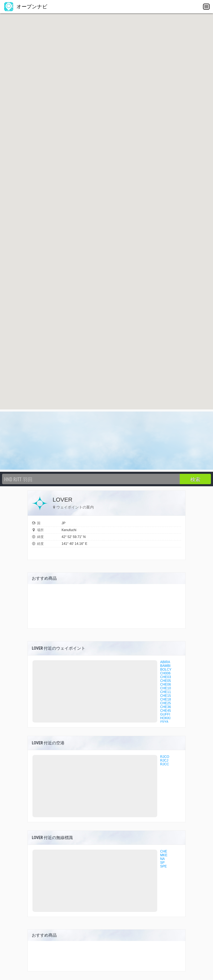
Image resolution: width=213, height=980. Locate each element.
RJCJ (164, 760)
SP (162, 863)
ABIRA (165, 662)
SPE (163, 866)
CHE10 (166, 688)
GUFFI (165, 714)
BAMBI (165, 666)
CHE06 (166, 684)
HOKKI (165, 718)
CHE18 (166, 699)
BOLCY (166, 669)
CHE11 (166, 692)
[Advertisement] (106, 441)
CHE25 (166, 703)
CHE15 (166, 696)
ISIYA (164, 722)
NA (162, 859)
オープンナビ (26, 7)
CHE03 (166, 677)
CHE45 (166, 711)
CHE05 (166, 681)
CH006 (165, 673)
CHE (164, 851)
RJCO (165, 757)
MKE (164, 855)
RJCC (165, 764)
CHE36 (166, 707)
